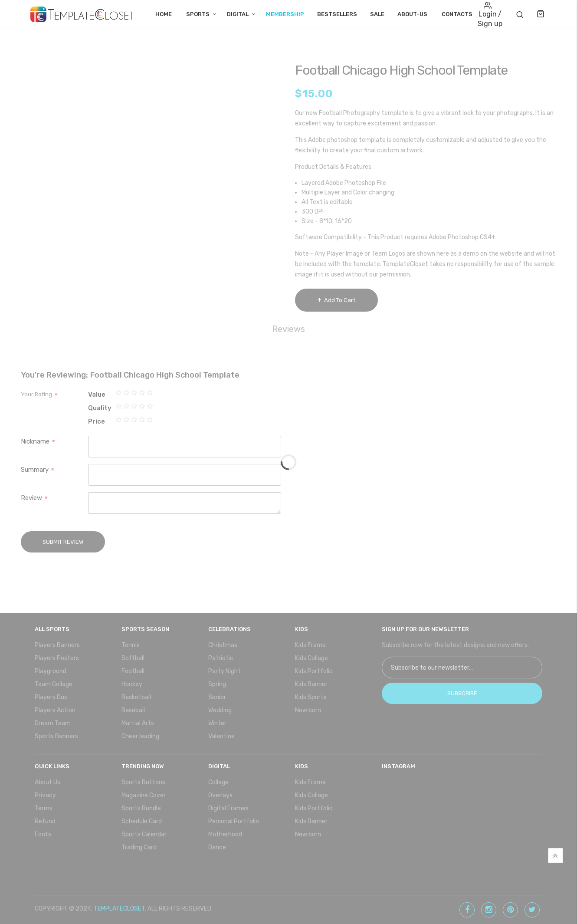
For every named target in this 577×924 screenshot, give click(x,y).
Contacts (457, 14)
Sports (198, 14)
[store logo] (82, 14)
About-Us (412, 14)
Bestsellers (337, 14)
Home (164, 14)
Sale (377, 14)
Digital (238, 14)
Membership (285, 14)
